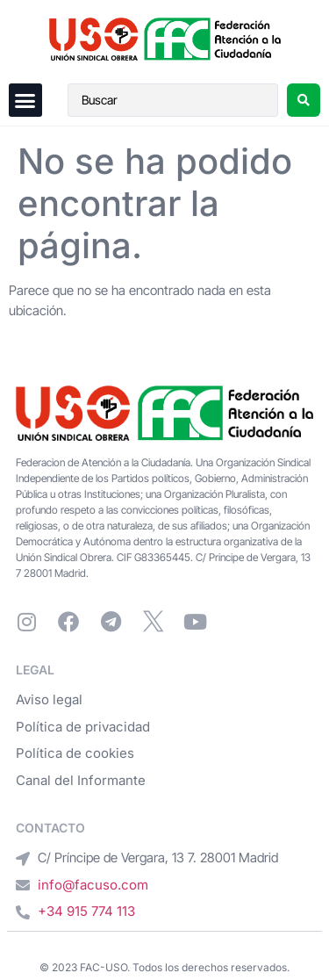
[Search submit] (304, 100)
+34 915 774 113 (86, 911)
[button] (25, 100)
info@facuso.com (93, 885)
